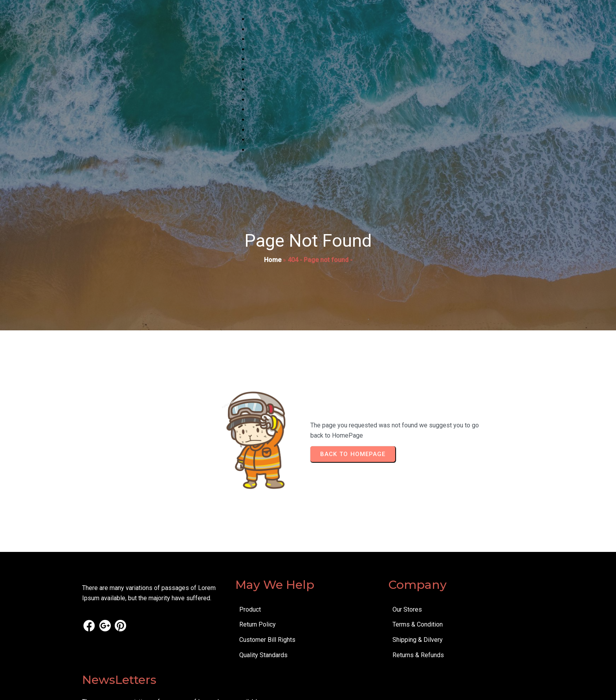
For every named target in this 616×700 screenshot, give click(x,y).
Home (273, 261)
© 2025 (93, 688)
